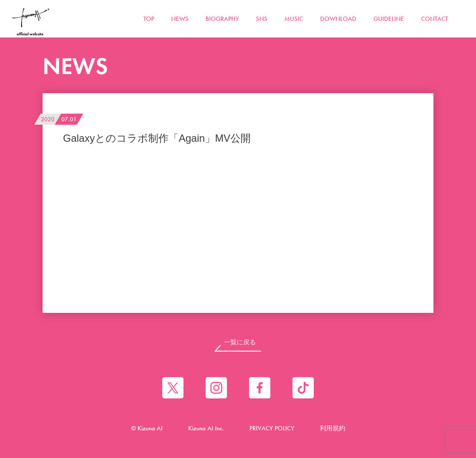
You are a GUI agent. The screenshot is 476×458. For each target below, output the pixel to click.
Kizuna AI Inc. (206, 428)
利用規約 (333, 428)
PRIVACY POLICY (272, 428)
